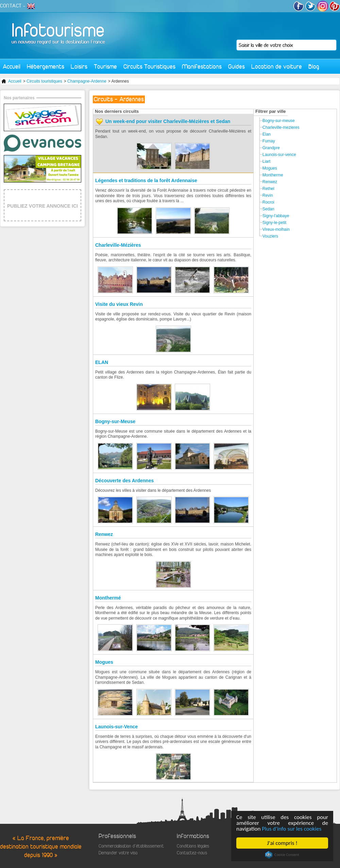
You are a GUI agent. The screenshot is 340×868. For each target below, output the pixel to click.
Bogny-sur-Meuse (115, 421)
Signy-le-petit (274, 223)
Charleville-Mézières (118, 245)
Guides (236, 66)
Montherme (273, 175)
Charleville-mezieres (281, 127)
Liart (266, 161)
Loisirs (79, 66)
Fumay (269, 141)
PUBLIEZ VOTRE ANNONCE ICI (42, 206)
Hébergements (46, 66)
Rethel (268, 189)
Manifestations (202, 66)
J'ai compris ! (282, 843)
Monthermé (108, 598)
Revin (268, 195)
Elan (267, 134)
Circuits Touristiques (149, 66)
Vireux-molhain (276, 229)
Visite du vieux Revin (119, 304)
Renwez (104, 534)
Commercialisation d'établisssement (131, 846)
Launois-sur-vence (279, 155)
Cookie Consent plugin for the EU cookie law (282, 855)
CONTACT (11, 6)
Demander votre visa (118, 853)
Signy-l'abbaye (276, 216)
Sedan (268, 209)
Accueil (12, 66)
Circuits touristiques (44, 81)
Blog (314, 66)
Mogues (104, 662)
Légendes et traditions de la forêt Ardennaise (146, 180)
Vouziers (270, 236)
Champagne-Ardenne (87, 81)
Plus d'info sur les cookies (292, 829)
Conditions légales (193, 846)
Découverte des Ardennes (124, 481)
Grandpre (271, 148)
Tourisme (105, 66)
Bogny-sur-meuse (279, 121)
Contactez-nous (192, 853)
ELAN (102, 362)
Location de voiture (277, 66)
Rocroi (268, 202)
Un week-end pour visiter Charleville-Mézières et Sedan (168, 121)
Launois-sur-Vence (116, 727)
